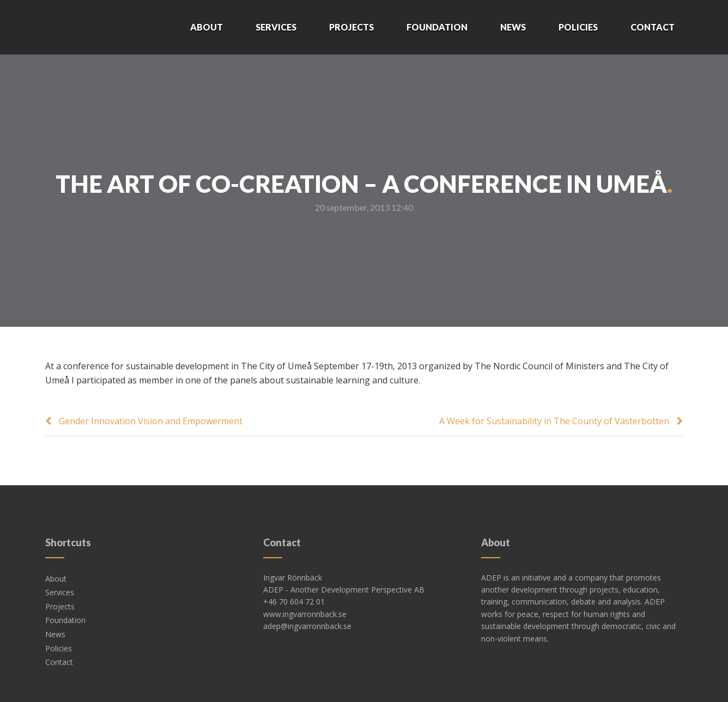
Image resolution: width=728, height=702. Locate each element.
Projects (351, 27)
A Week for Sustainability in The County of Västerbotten (554, 421)
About (207, 27)
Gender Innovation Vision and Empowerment (151, 421)
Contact (653, 27)
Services (276, 27)
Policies (578, 27)
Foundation (437, 27)
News (513, 27)
